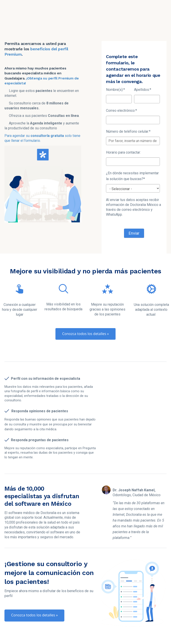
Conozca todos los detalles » (85, 313)
